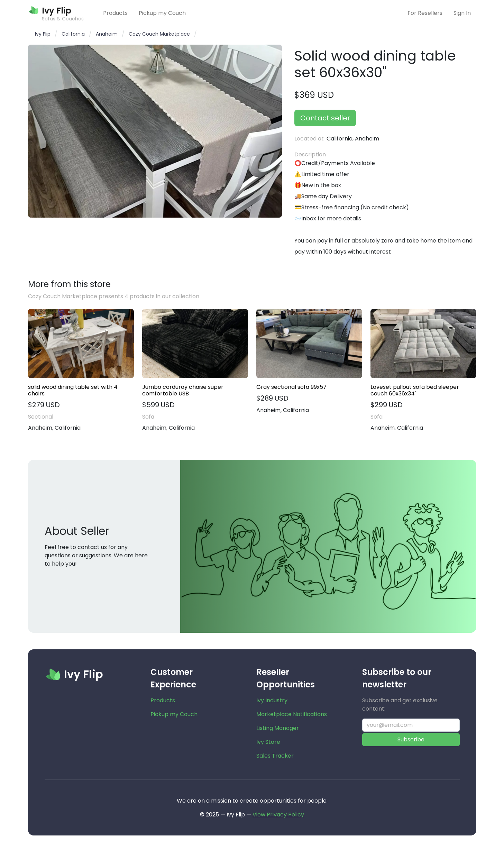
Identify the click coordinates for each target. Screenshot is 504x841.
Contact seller (325, 118)
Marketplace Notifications (292, 714)
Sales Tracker (275, 756)
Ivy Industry (272, 700)
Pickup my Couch (162, 13)
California (73, 34)
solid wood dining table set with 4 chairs (73, 390)
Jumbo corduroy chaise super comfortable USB (183, 390)
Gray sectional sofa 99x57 (291, 387)
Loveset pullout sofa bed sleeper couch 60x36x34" (415, 390)
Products (115, 13)
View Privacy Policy (278, 815)
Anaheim (107, 34)
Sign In (462, 13)
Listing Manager (278, 728)
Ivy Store (268, 742)
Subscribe (411, 739)
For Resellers (425, 13)
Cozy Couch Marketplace (159, 34)
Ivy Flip (43, 34)
